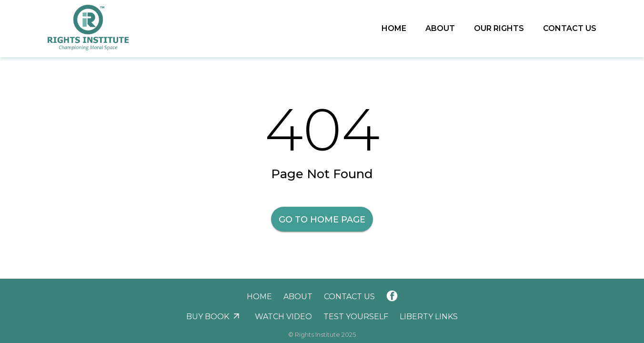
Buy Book (208, 317)
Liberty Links (429, 317)
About (440, 28)
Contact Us (570, 28)
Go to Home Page (322, 220)
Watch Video (283, 317)
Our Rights (499, 28)
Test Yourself (356, 317)
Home (394, 28)
